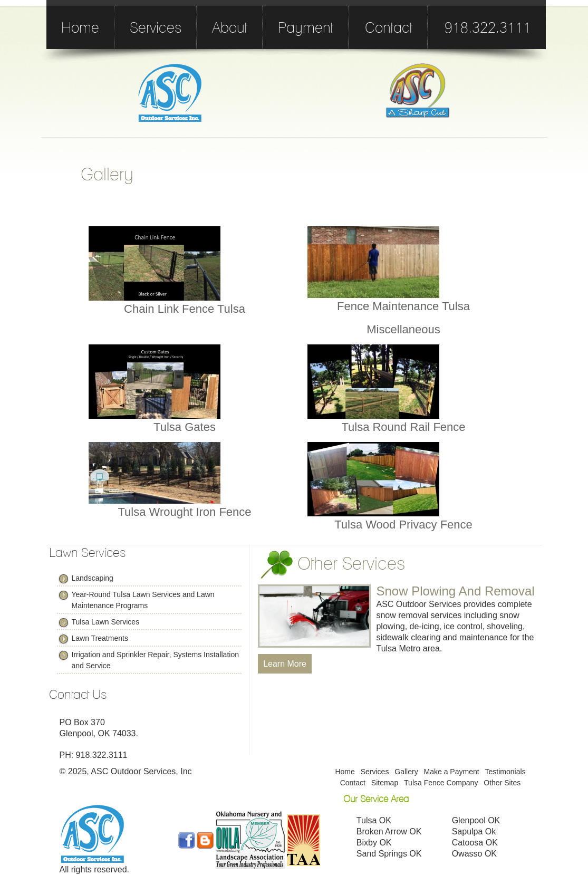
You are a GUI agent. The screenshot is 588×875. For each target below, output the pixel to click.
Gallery (406, 772)
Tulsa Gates (185, 427)
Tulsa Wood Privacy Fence (403, 525)
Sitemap (385, 783)
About (230, 27)
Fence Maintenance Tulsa (403, 306)
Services (156, 27)
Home (80, 27)
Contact (389, 27)
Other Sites (502, 783)
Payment (306, 27)
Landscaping (93, 578)
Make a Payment (452, 772)
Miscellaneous (403, 329)
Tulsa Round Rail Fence (403, 427)
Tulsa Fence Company (441, 783)
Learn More (285, 664)
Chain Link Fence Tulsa (185, 309)
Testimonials (505, 772)
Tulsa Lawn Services (106, 622)
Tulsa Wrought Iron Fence (184, 512)
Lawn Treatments (100, 638)
